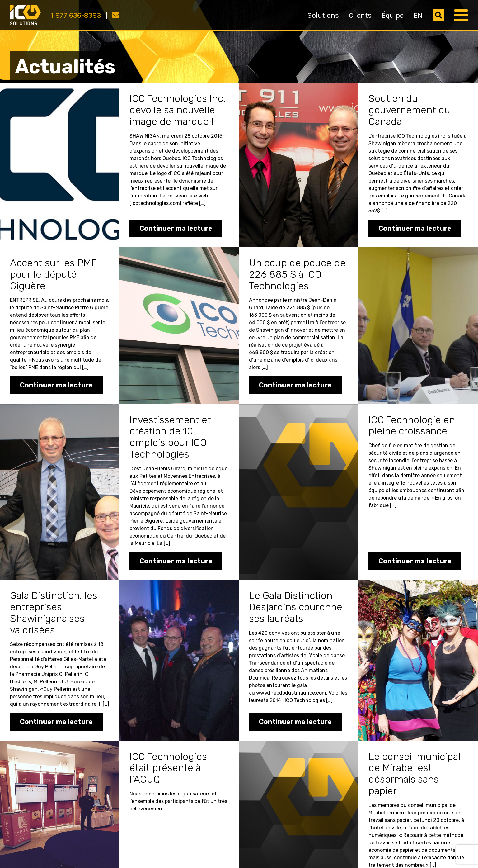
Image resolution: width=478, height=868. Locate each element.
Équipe (393, 15)
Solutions (323, 15)
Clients (360, 15)
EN (418, 15)
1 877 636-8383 (76, 15)
